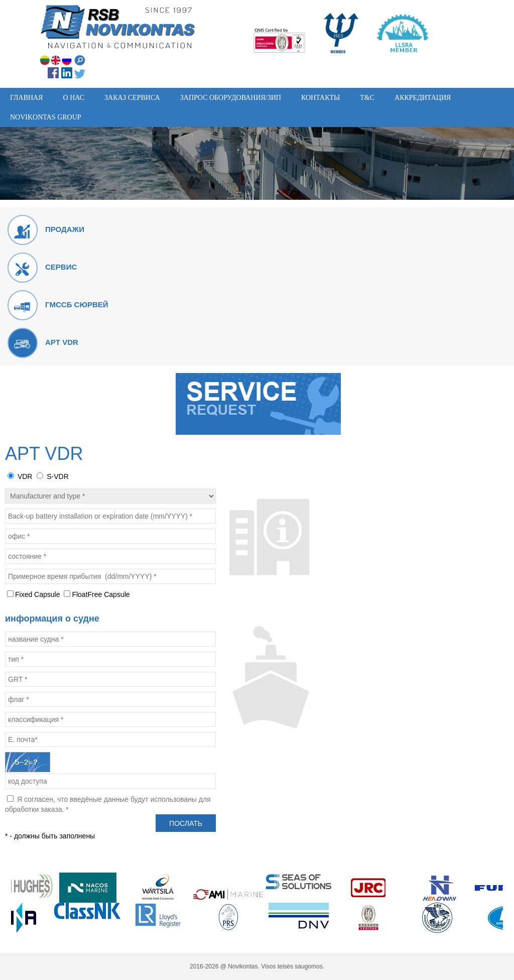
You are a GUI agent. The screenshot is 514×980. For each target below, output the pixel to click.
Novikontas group (46, 117)
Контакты (320, 98)
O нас (74, 98)
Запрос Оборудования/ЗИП (231, 98)
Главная (27, 98)
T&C (367, 98)
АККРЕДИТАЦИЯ (423, 98)
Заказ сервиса (132, 98)
